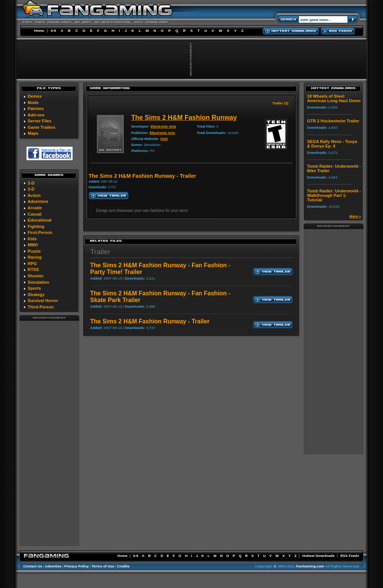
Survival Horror (43, 301)
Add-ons (36, 115)
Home (39, 31)
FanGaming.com (310, 566)
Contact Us (33, 566)
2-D (31, 183)
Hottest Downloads (318, 556)
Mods (33, 103)
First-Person (40, 232)
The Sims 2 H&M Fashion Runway (184, 118)
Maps (33, 133)
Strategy (36, 295)
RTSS (33, 269)
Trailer (100, 252)
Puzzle (34, 251)
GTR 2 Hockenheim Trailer (333, 121)
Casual (35, 214)
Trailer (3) (280, 103)
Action (34, 195)
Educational (39, 220)
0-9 (53, 31)
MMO (33, 245)
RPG (32, 263)
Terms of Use (103, 566)
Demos (35, 96)
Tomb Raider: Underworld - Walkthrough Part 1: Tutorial (334, 195)
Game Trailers (42, 127)
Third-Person (41, 307)
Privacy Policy (76, 566)
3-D (31, 189)
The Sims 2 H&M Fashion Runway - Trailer (150, 321)
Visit (164, 139)
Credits (123, 566)
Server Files (39, 121)
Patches (36, 109)
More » (355, 216)
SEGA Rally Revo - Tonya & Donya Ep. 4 (332, 144)
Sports (34, 288)
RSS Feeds (350, 556)
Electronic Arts (163, 126)
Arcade (35, 208)
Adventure (38, 201)
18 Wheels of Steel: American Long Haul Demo (334, 98)
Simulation (38, 282)
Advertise (53, 566)
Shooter (36, 276)
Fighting (36, 226)
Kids (32, 239)
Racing (35, 257)
